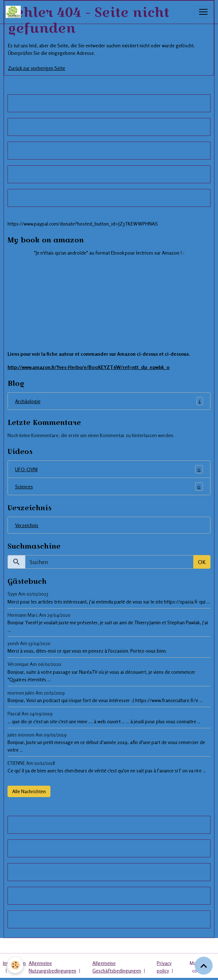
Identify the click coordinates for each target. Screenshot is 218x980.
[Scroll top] (204, 966)
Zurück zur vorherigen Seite (37, 68)
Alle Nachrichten (29, 791)
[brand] (15, 12)
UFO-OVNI (109, 469)
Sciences (109, 486)
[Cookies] (15, 965)
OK (202, 562)
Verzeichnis (27, 525)
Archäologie (109, 401)
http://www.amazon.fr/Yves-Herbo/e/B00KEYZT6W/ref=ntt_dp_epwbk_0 (89, 367)
